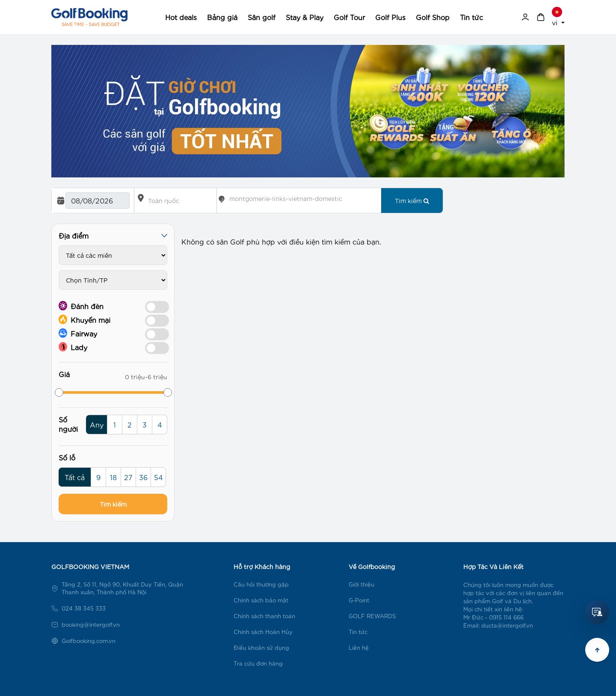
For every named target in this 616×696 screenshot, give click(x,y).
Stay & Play (305, 17)
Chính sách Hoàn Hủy (263, 632)
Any (97, 424)
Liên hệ (359, 647)
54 (158, 477)
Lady (73, 347)
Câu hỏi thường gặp (261, 584)
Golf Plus (390, 17)
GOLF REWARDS (372, 616)
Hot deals (181, 17)
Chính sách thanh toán (264, 616)
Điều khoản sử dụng (261, 647)
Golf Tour (349, 17)
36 (143, 477)
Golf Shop (433, 17)
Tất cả (75, 477)
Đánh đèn (81, 306)
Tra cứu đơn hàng (258, 663)
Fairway (78, 333)
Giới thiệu (361, 584)
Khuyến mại (84, 319)
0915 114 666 (506, 617)
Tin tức (471, 17)
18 (113, 477)
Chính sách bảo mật (261, 600)
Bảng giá (222, 17)
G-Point (359, 600)
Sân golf (262, 17)
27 (128, 477)
